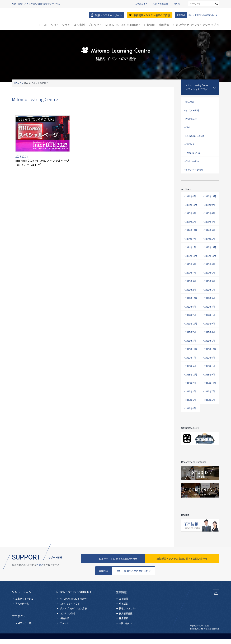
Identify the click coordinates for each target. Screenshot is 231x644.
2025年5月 (191, 225)
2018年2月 (191, 392)
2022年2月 (191, 322)
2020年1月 (210, 374)
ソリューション (60, 25)
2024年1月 (191, 252)
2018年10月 (192, 383)
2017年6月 (191, 409)
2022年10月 (192, 304)
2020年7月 (191, 366)
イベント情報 (192, 111)
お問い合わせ (181, 25)
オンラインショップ (204, 25)
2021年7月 (191, 339)
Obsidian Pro (193, 163)
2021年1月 (210, 348)
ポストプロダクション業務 (73, 619)
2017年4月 (191, 418)
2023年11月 (192, 260)
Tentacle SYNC (193, 155)
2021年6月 (210, 339)
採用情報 (164, 25)
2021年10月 (192, 330)
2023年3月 (210, 287)
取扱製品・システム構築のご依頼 (152, 15)
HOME (43, 25)
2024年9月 (210, 234)
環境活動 (124, 614)
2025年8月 (191, 216)
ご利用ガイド (141, 4)
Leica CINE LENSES (196, 137)
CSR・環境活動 (161, 4)
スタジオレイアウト (70, 614)
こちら (40, 575)
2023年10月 (211, 260)
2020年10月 (211, 357)
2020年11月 (192, 357)
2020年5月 (191, 374)
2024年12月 (192, 234)
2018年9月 (210, 383)
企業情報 (149, 25)
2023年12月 (211, 252)
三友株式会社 (27, 17)
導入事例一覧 (22, 614)
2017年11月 (211, 392)
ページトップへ (216, 602)
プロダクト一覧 (23, 633)
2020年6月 (210, 366)
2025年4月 (210, 225)
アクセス (64, 633)
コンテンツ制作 (68, 623)
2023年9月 (191, 269)
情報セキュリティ (128, 619)
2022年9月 (210, 304)
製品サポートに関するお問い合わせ (125, 568)
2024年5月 (210, 243)
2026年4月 (191, 199)
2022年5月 (210, 313)
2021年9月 (210, 330)
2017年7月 (210, 401)
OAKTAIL (190, 146)
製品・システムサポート (109, 15)
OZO (188, 128)
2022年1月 (210, 322)
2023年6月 (210, 278)
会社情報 (124, 608)
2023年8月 (210, 269)
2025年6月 (210, 216)
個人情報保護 (126, 623)
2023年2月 (191, 295)
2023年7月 (191, 278)
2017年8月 (191, 401)
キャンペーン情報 (195, 172)
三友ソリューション (25, 608)
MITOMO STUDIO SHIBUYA (123, 25)
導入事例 (79, 25)
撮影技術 (64, 628)
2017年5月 (210, 409)
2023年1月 (210, 295)
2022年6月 (191, 313)
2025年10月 (192, 208)
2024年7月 (191, 243)
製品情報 (190, 102)
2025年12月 (211, 199)
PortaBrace (192, 119)
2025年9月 (210, 208)
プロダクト (95, 25)
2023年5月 (191, 287)
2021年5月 (191, 348)
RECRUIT (178, 4)
